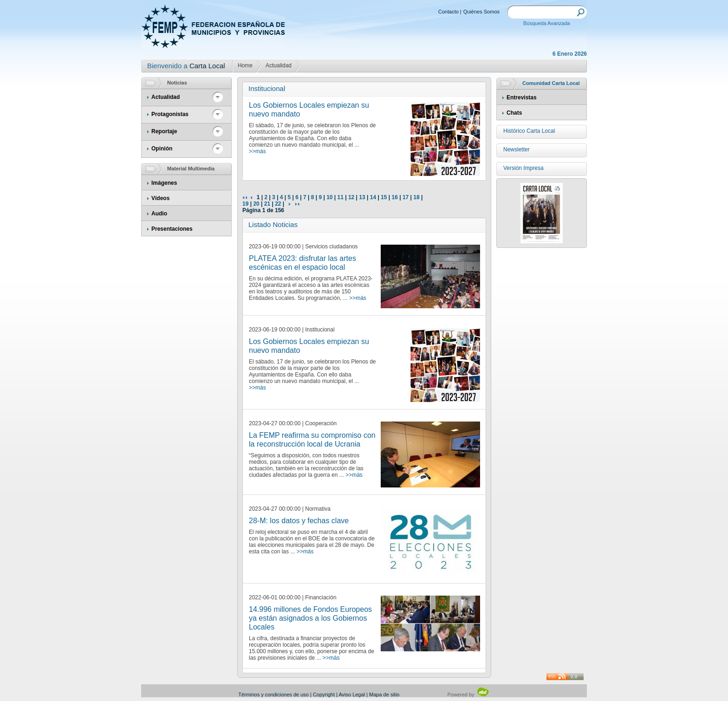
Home (245, 65)
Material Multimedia (191, 169)
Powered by (469, 695)
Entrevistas (522, 97)
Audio (159, 214)
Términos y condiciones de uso (273, 695)
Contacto (448, 12)
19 (245, 204)
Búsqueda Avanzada (547, 23)
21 (267, 204)
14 (373, 197)
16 (394, 197)
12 (351, 197)
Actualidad (279, 65)
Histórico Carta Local (529, 131)
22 (278, 204)
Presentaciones (172, 229)
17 (406, 197)
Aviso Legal (352, 695)
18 (416, 197)
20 (256, 204)
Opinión (162, 149)
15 (384, 197)
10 (329, 197)
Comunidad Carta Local (551, 83)
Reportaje (164, 131)
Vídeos (160, 198)
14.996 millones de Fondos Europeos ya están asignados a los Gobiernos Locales (310, 618)
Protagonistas (170, 114)
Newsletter (517, 149)
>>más (257, 151)
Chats (514, 113)
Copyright (324, 695)
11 (341, 197)
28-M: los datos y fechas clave (299, 521)
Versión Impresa (523, 168)
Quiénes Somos (481, 12)
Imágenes (164, 183)
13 (362, 197)
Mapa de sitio (384, 695)
